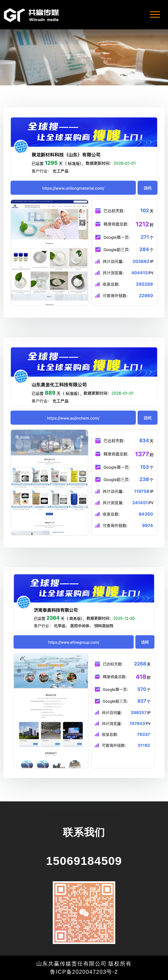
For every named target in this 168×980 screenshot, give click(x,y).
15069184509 (84, 861)
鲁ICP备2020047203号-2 (84, 972)
